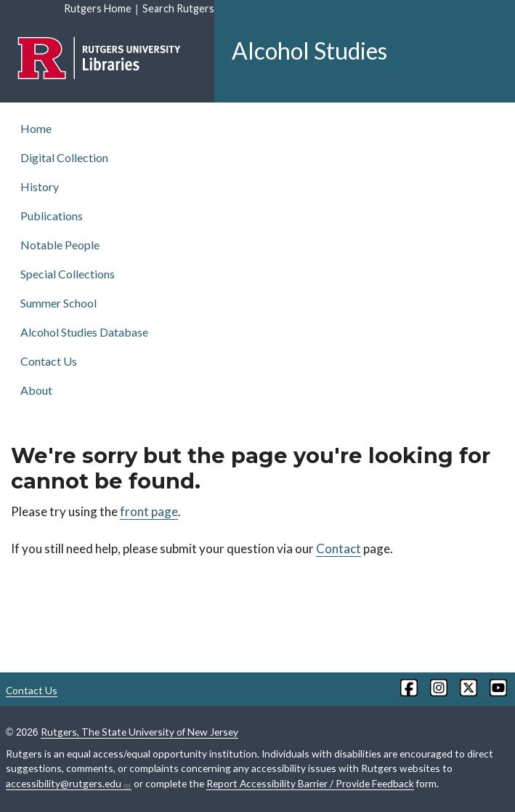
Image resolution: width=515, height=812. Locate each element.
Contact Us (49, 361)
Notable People (60, 245)
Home (36, 128)
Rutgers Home (98, 8)
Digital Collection (64, 157)
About (36, 390)
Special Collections (68, 274)
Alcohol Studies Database (84, 332)
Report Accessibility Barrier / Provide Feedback (310, 783)
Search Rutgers (178, 8)
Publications (52, 216)
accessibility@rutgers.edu (69, 784)
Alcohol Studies (309, 51)
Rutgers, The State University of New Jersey (139, 732)
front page (149, 511)
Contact (338, 548)
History (40, 186)
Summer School (58, 303)
